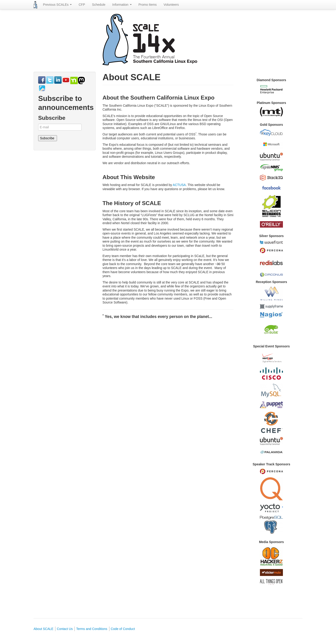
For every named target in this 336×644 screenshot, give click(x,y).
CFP (82, 5)
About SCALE (43, 629)
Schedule (99, 5)
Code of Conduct (123, 629)
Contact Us (65, 629)
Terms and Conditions (92, 629)
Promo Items (148, 5)
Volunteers (171, 5)
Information (122, 5)
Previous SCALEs (57, 5)
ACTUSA (179, 185)
